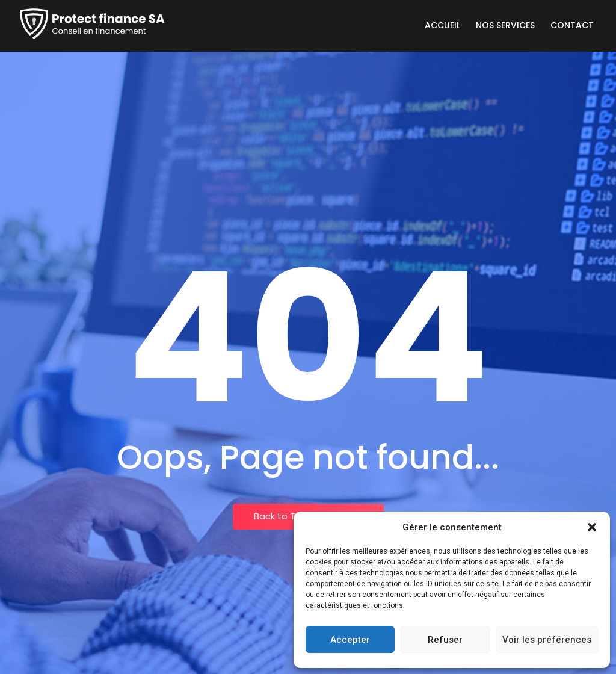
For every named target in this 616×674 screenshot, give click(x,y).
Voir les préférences (547, 640)
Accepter (350, 640)
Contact (572, 25)
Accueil (442, 25)
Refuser (445, 640)
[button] (592, 527)
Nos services (505, 25)
